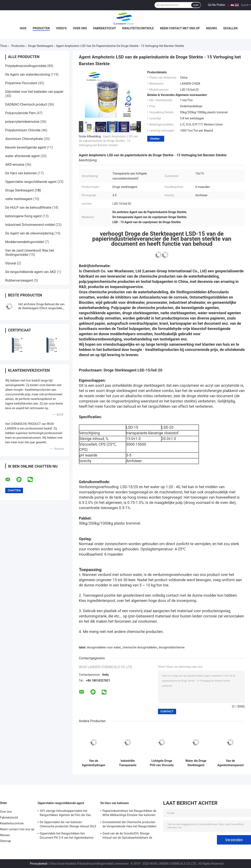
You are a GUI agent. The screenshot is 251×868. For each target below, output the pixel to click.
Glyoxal (11, 263)
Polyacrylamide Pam (20, 113)
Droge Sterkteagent (41, 46)
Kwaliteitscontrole (138, 28)
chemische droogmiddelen (140, 647)
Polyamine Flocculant (21, 83)
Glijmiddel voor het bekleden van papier (34, 92)
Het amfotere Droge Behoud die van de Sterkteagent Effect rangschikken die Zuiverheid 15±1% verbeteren (42, 308)
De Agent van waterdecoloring (28, 74)
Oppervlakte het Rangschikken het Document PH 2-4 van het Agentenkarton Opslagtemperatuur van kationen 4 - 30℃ (67, 836)
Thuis (4, 46)
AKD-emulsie (15, 165)
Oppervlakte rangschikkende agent (31, 182)
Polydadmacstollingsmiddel (26, 66)
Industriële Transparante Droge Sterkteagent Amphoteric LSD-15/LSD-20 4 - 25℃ (128, 763)
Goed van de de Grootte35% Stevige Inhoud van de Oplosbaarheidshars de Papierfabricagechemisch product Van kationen (128, 836)
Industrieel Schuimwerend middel (30, 225)
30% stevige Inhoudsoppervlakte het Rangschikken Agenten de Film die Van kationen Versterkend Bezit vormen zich (66, 814)
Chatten (155, 139)
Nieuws (211, 28)
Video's (61, 28)
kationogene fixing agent (24, 216)
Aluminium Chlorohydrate (24, 139)
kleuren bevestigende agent (26, 147)
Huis (23, 28)
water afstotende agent (22, 156)
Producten (41, 28)
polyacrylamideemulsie (22, 122)
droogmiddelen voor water (104, 647)
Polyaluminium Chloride (23, 130)
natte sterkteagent (19, 199)
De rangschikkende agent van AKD (31, 272)
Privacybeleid (39, 864)
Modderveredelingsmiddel (25, 242)
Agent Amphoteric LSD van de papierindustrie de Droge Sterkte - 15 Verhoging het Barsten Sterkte (108, 141)
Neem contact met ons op (180, 28)
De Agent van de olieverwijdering (29, 233)
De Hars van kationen (21, 173)
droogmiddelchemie (172, 647)
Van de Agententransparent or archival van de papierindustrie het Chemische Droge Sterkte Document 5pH (231, 763)
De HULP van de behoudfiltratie (28, 208)
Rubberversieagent (19, 280)
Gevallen (230, 28)
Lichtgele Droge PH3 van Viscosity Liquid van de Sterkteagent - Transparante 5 (162, 763)
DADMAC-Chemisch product (26, 104)
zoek (196, 5)
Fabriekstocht (105, 28)
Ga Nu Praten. (217, 5)
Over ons (80, 28)
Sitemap (5, 841)
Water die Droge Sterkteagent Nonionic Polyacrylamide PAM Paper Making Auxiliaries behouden (196, 763)
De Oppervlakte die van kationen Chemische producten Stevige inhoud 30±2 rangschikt (68, 825)
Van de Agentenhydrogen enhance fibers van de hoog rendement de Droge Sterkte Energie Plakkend (94, 763)
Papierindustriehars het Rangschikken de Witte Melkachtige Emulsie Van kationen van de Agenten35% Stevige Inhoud (129, 814)
